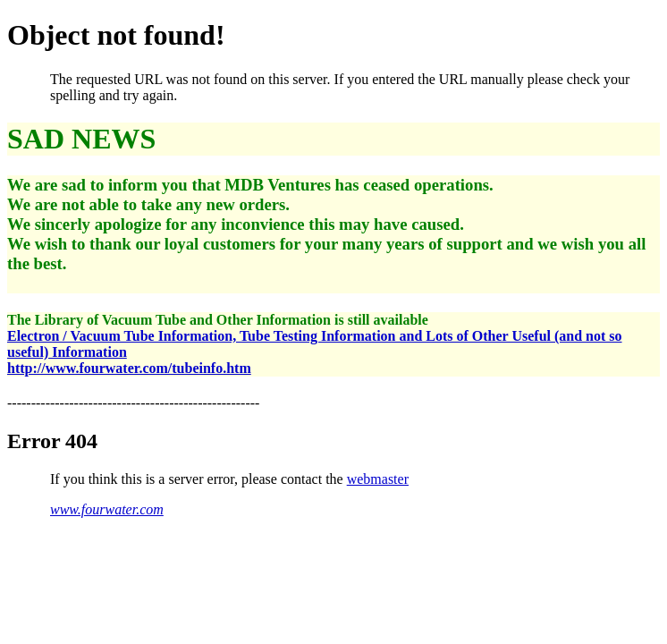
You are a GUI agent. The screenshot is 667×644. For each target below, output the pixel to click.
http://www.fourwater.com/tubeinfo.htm (129, 368)
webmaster (378, 479)
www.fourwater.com (107, 509)
